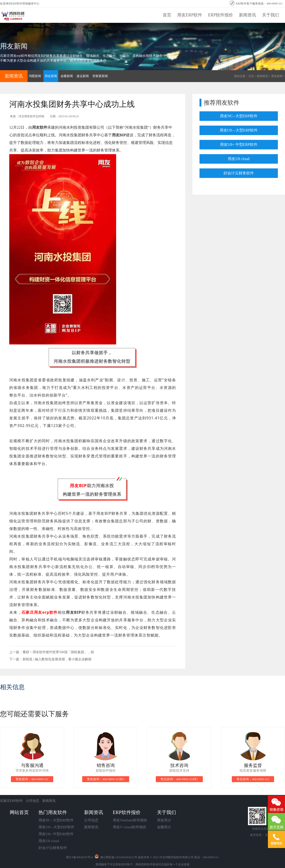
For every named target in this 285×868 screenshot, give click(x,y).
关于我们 (271, 15)
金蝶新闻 (67, 76)
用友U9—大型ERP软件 (239, 130)
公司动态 (33, 801)
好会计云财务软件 (239, 173)
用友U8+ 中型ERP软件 (239, 145)
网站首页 (19, 812)
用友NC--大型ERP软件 (239, 116)
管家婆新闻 (100, 76)
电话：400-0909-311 (207, 857)
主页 (251, 76)
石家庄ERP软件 (12, 801)
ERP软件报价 (221, 15)
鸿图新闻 (35, 76)
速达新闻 (83, 76)
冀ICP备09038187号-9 (79, 857)
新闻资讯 (247, 15)
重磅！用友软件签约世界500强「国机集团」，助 (58, 652)
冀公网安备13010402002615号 (119, 857)
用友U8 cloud (239, 159)
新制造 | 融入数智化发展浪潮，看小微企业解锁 (57, 659)
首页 (167, 15)
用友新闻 (277, 76)
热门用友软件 (53, 812)
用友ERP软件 (190, 15)
